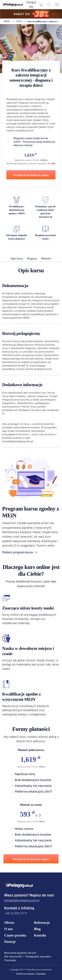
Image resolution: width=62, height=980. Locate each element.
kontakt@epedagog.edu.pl (22, 900)
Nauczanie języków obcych (20, 953)
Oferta (19, 21)
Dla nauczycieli (13, 956)
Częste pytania (15, 935)
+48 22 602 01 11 (16, 913)
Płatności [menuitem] (46, 258)
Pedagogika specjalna (38, 956)
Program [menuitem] (32, 258)
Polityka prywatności (25, 973)
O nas (9, 929)
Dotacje (10, 942)
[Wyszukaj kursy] (49, 5)
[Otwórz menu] (57, 5)
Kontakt (40, 935)
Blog (37, 929)
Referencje (42, 923)
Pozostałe (10, 960)
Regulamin (41, 973)
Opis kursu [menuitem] (17, 258)
